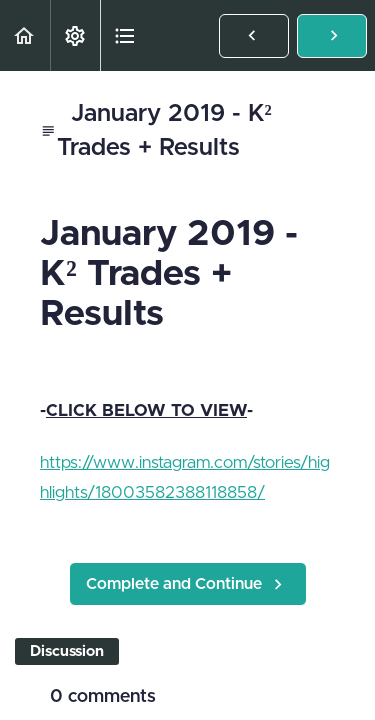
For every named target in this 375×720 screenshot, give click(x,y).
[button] (25, 35)
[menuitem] (75, 35)
